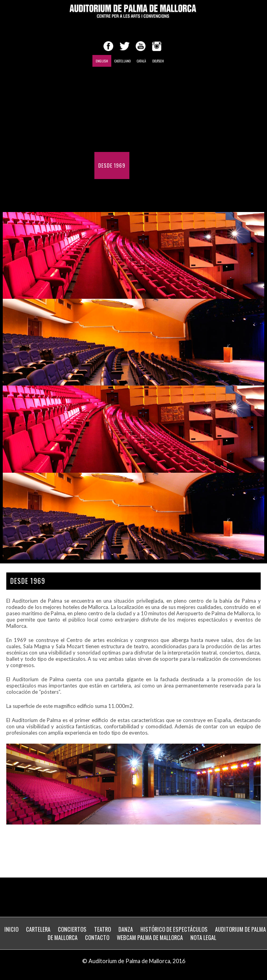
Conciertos (72, 929)
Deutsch (158, 61)
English (102, 61)
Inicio (11, 929)
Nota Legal (203, 937)
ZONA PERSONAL (144, 193)
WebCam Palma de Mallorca (150, 937)
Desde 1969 (112, 165)
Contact (144, 165)
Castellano (122, 61)
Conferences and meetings (132, 111)
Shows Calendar (139, 84)
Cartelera (38, 929)
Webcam (108, 193)
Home (105, 84)
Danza (126, 929)
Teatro (102, 929)
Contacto (97, 937)
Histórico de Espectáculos (133, 138)
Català (141, 61)
